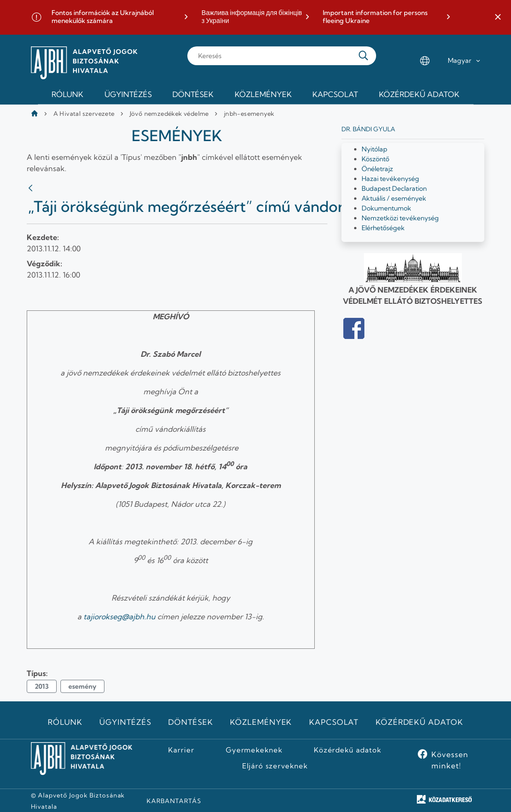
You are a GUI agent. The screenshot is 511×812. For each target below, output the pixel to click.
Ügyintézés (125, 722)
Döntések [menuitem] (193, 94)
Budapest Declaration (394, 188)
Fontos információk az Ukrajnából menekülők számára (103, 17)
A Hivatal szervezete (84, 113)
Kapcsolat (334, 722)
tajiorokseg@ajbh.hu (119, 617)
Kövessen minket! (450, 760)
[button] (498, 17)
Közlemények (261, 722)
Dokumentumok (386, 208)
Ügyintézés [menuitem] (128, 94)
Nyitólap (374, 149)
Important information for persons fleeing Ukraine (375, 17)
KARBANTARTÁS (174, 801)
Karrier (181, 750)
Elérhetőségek (383, 228)
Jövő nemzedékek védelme (169, 113)
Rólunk (65, 722)
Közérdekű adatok (419, 722)
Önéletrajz (377, 169)
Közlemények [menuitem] (263, 94)
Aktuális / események (394, 198)
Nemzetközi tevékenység (400, 218)
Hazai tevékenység (390, 179)
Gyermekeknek (254, 750)
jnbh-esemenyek (249, 113)
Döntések (191, 722)
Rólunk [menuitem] (67, 94)
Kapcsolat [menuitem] (335, 94)
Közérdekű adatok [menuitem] (419, 94)
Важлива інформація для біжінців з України (252, 17)
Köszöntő (375, 159)
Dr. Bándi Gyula (368, 129)
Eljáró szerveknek (275, 766)
